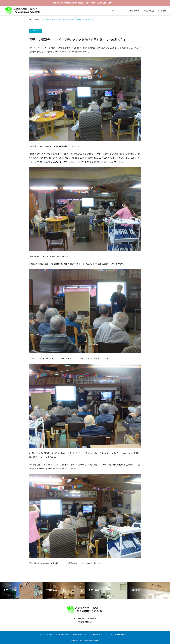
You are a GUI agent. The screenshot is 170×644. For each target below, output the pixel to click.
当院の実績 (149, 11)
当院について (117, 11)
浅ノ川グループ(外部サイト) (120, 635)
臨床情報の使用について (100, 635)
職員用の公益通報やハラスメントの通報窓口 (55, 635)
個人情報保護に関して (81, 635)
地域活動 (36, 31)
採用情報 (162, 11)
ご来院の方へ (134, 11)
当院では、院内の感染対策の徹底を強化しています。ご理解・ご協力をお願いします (82, 3)
